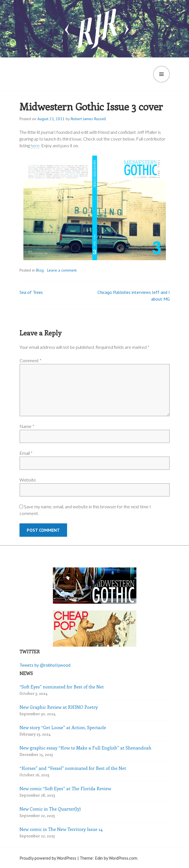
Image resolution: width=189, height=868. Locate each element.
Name (27, 426)
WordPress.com (123, 858)
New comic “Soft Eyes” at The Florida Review (65, 788)
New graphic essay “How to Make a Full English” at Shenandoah (85, 748)
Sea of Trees (31, 292)
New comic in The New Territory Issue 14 (61, 829)
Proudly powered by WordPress (48, 858)
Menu (161, 74)
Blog (40, 270)
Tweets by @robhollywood (45, 665)
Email (26, 453)
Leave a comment (62, 270)
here (35, 145)
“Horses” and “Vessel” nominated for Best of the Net (73, 768)
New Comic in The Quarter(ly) (50, 809)
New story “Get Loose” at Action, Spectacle (63, 727)
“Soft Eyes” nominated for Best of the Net (62, 687)
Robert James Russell (88, 119)
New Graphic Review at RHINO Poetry (59, 707)
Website (28, 480)
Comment (30, 360)
